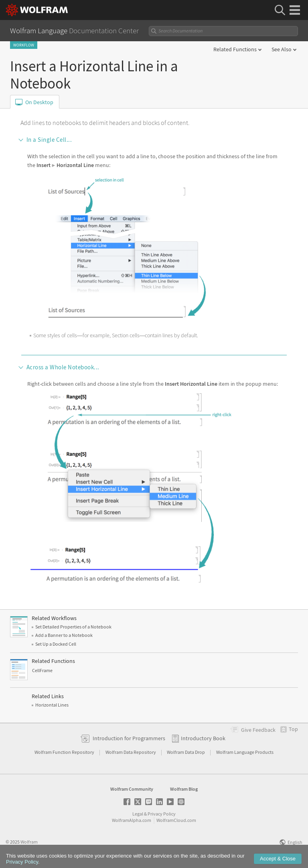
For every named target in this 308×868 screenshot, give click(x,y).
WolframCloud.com (176, 820)
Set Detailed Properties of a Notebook (73, 627)
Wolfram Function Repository (65, 752)
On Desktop (39, 102)
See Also (282, 49)
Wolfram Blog (184, 789)
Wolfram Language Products (245, 752)
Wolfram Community (132, 789)
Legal (138, 814)
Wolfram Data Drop (186, 752)
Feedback (258, 730)
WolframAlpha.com (132, 820)
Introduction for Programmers (129, 738)
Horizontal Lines (52, 705)
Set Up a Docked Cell (56, 644)
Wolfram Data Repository (131, 752)
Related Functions (235, 49)
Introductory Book (203, 738)
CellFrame (42, 670)
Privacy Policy (162, 814)
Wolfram (29, 842)
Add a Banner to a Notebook (64, 635)
